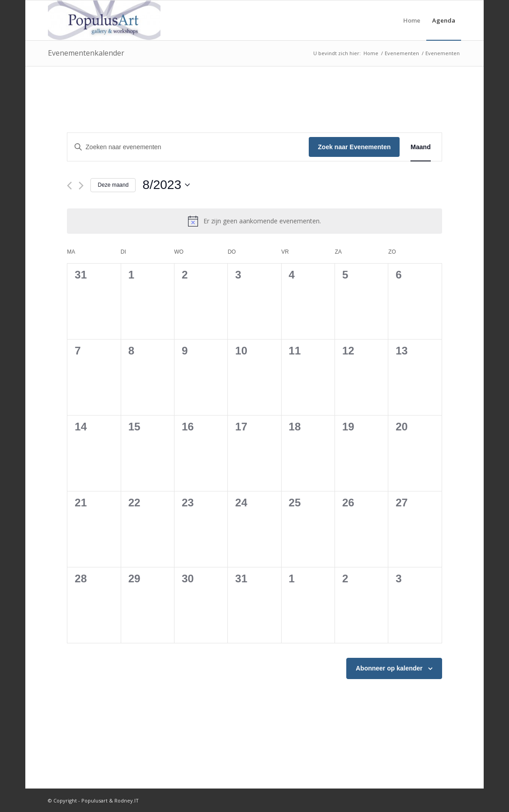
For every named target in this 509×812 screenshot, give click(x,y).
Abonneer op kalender (389, 668)
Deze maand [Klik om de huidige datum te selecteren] (113, 185)
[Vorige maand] (69, 186)
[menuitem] (412, 20)
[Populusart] (104, 20)
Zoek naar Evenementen (354, 147)
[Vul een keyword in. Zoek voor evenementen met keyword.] (188, 147)
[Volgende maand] (81, 186)
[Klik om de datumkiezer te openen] (166, 185)
